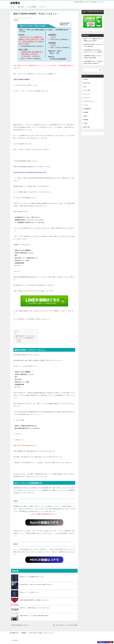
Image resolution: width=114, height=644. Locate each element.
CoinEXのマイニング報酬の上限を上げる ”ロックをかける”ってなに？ (35, 608)
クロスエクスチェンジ (89, 101)
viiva (85, 87)
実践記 (85, 116)
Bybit (19, 340)
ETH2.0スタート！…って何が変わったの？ (29, 592)
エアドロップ (87, 98)
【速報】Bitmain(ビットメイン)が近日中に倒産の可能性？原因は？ (34, 616)
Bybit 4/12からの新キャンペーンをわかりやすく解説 (65, 625)
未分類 (85, 123)
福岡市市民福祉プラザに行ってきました (26, 336)
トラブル (86, 105)
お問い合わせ (21, 7)
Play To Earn (87, 83)
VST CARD (87, 90)
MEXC (20, 341)
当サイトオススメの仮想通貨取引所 (25, 338)
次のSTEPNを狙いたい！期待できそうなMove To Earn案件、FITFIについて (36, 584)
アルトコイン (87, 94)
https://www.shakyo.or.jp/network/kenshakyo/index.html (30, 172)
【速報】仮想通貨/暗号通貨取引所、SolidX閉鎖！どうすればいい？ (34, 600)
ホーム (13, 7)
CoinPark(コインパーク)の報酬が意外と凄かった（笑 (31, 577)
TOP (15, 633)
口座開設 (86, 112)
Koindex (86, 79)
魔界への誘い (87, 127)
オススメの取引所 (32, 7)
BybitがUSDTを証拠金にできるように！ (21, 625)
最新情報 (16, 20)
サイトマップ (43, 7)
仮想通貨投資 (87, 109)
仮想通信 (15, 3)
